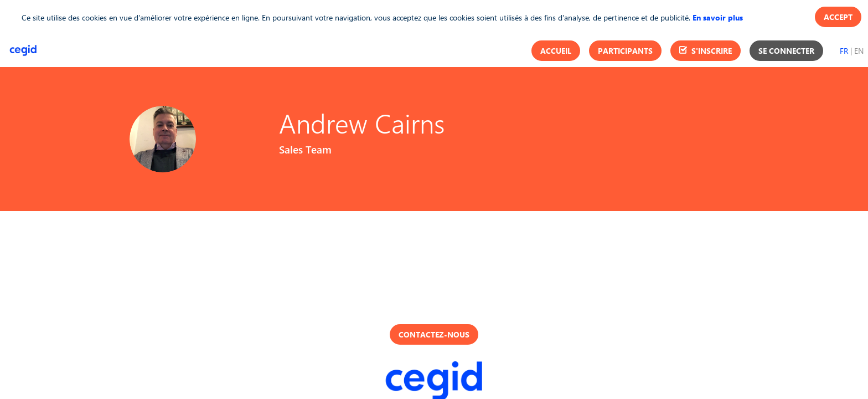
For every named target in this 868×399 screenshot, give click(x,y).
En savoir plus (718, 17)
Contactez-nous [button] (434, 334)
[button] (556, 51)
